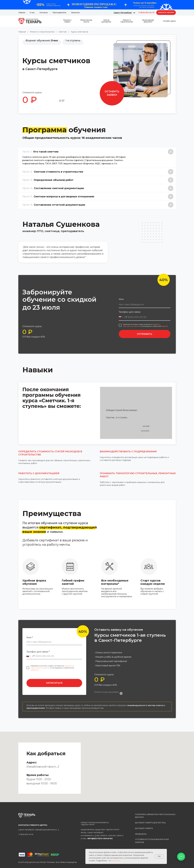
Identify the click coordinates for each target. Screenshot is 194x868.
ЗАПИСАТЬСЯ (54, 683)
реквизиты (141, 834)
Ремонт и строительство (42, 32)
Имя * (30, 638)
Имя (121, 299)
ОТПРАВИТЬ (145, 334)
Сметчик (63, 32)
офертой (165, 326)
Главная (22, 32)
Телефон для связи (130, 312)
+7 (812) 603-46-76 (146, 13)
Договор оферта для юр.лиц (150, 823)
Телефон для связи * (38, 652)
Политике (116, 861)
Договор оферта (144, 828)
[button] (166, 13)
